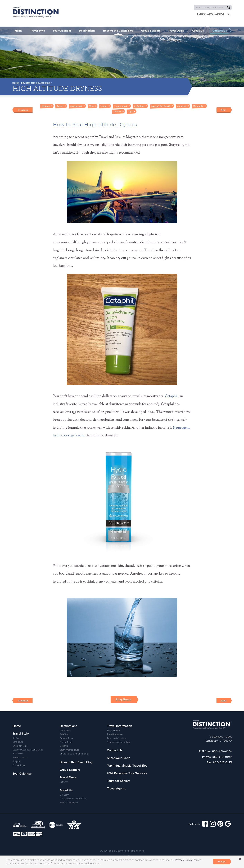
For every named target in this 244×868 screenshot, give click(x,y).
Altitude (46, 106)
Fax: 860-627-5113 (219, 762)
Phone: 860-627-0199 (217, 757)
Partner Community (69, 803)
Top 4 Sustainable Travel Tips (127, 766)
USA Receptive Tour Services (127, 773)
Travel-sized (121, 106)
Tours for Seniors (119, 781)
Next (223, 110)
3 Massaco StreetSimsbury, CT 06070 (219, 739)
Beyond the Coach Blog (36, 83)
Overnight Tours (20, 746)
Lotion (104, 106)
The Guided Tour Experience (73, 799)
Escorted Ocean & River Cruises (28, 750)
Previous (23, 110)
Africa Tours (65, 731)
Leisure (117, 111)
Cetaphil (171, 396)
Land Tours (18, 742)
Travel (60, 106)
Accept (222, 862)
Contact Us (115, 750)
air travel (182, 106)
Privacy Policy (113, 731)
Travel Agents (116, 788)
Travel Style (21, 734)
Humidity (198, 106)
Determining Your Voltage (119, 742)
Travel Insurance (115, 734)
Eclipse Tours (19, 765)
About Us (66, 790)
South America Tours (69, 750)
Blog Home (123, 699)
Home (16, 83)
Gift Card (64, 782)
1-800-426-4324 (214, 14)
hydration (139, 106)
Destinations (68, 726)
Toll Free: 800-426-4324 (215, 751)
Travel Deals (68, 777)
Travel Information (119, 726)
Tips (130, 111)
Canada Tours (66, 738)
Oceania (64, 746)
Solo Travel (18, 754)
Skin (91, 106)
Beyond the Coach (161, 106)
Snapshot (17, 761)
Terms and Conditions (117, 738)
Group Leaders (70, 770)
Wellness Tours (20, 758)
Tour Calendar (22, 774)
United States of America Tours (74, 754)
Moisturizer (76, 106)
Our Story (64, 795)
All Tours (17, 738)
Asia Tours (65, 734)
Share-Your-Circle (119, 758)
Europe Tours (66, 742)
